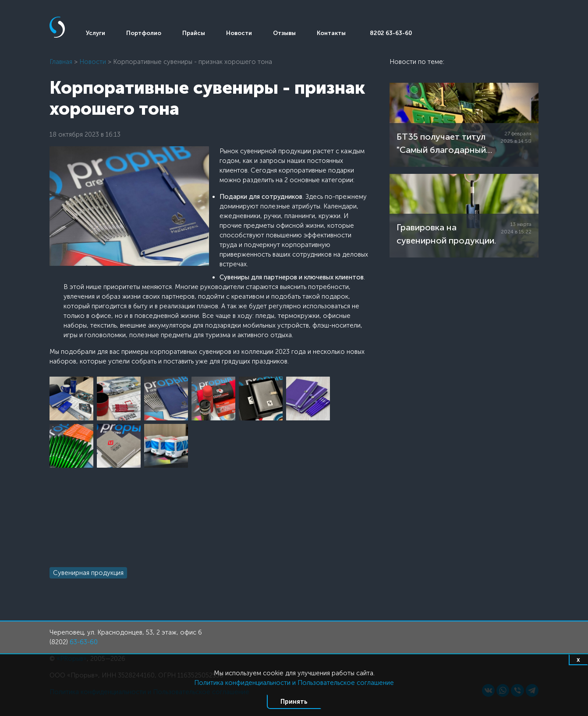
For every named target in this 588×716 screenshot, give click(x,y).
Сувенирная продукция (88, 573)
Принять (294, 702)
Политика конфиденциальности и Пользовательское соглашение (294, 683)
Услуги (96, 33)
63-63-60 (84, 642)
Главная (61, 62)
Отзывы (284, 33)
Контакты (331, 33)
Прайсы (194, 33)
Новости (239, 33)
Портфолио (144, 33)
